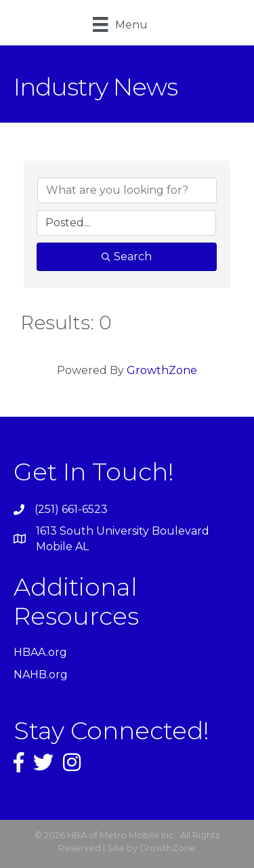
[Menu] (120, 24)
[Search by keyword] (127, 190)
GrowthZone (162, 370)
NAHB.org (41, 675)
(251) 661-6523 (71, 509)
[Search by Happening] (126, 223)
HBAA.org (40, 652)
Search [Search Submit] (127, 256)
